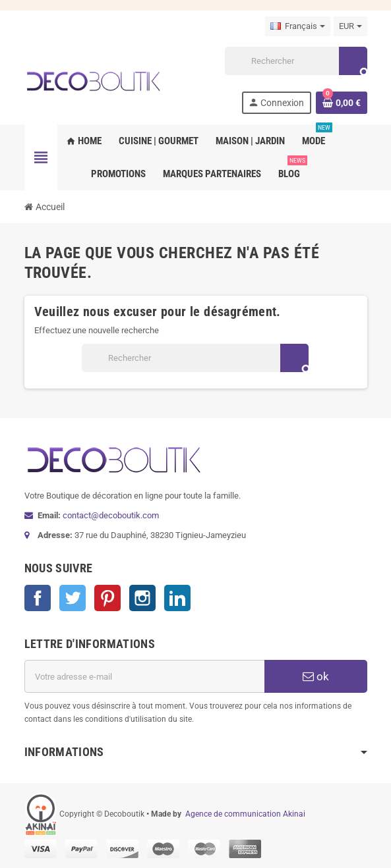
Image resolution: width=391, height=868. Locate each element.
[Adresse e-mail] (144, 676)
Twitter (73, 598)
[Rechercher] (295, 61)
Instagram (142, 598)
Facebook (38, 598)
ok (316, 676)
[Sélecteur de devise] (350, 26)
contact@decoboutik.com (111, 515)
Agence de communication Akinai (245, 814)
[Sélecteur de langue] (298, 26)
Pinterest (107, 598)
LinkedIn (177, 598)
